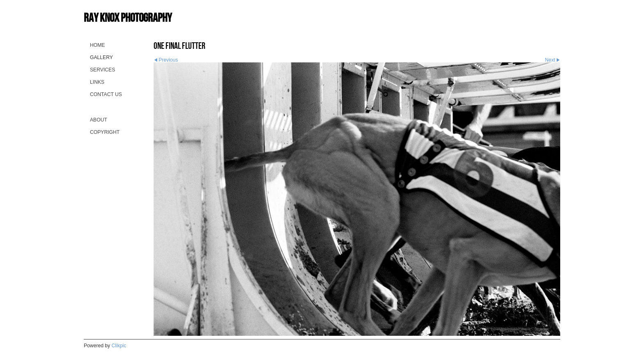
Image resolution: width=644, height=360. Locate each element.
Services (102, 70)
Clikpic (119, 346)
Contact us (106, 94)
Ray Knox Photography (128, 17)
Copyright (105, 132)
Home (97, 45)
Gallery (101, 57)
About (99, 120)
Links (97, 82)
